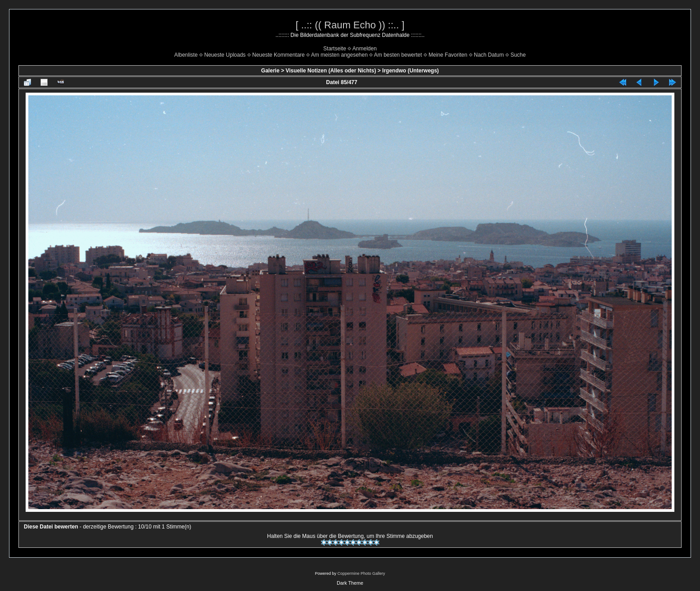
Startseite (335, 49)
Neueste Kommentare (279, 55)
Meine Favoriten (448, 55)
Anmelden (365, 49)
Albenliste (186, 55)
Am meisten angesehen (339, 55)
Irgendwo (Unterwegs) (410, 71)
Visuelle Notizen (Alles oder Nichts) (331, 71)
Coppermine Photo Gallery (361, 573)
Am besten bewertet (398, 55)
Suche (518, 55)
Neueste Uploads (225, 55)
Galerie (270, 71)
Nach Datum (489, 55)
